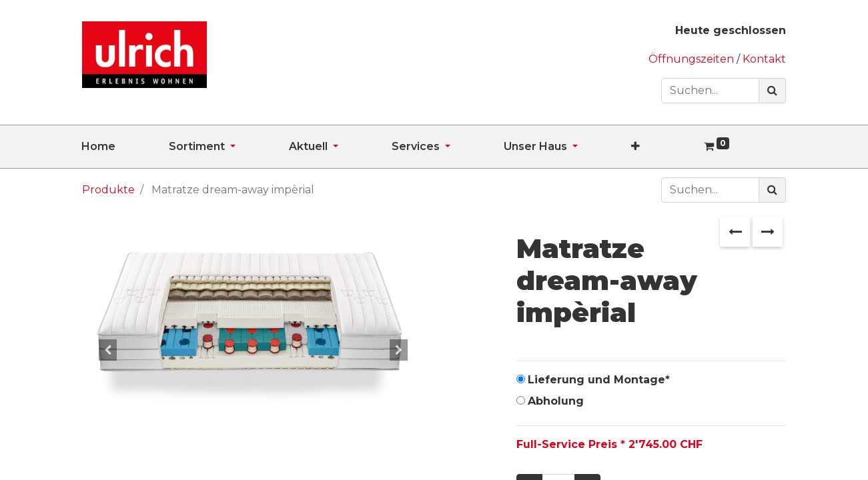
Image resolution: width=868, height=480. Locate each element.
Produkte (108, 190)
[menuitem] (125, 147)
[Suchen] (772, 91)
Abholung (556, 401)
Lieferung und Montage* (599, 380)
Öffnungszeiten (693, 59)
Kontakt (764, 59)
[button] (662, 147)
